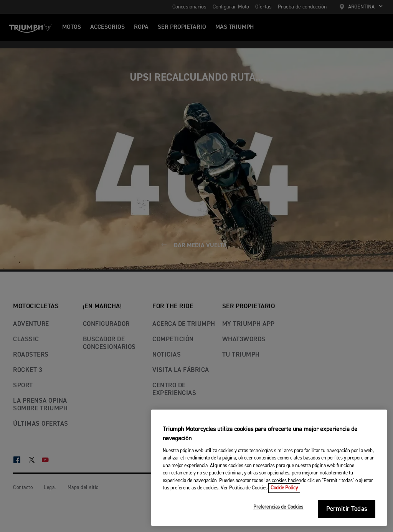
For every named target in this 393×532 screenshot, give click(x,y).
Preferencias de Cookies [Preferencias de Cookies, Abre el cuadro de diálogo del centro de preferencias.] (278, 507)
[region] (269, 468)
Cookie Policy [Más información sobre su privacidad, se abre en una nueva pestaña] (284, 488)
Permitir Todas (347, 509)
